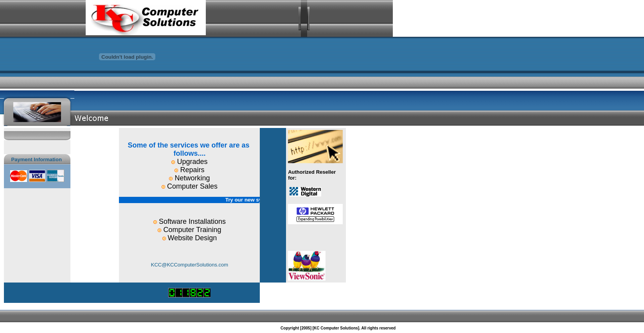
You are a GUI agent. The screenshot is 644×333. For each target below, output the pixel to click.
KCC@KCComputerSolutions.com (190, 265)
